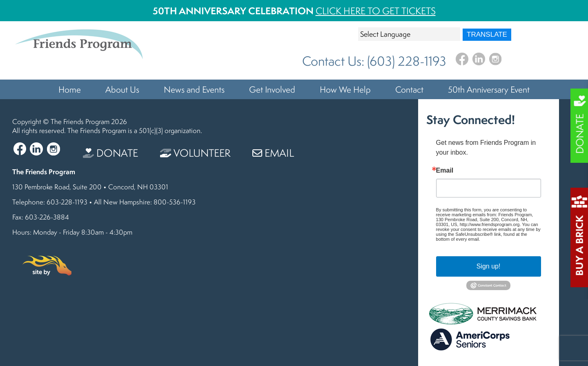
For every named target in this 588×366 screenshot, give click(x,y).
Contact (409, 89)
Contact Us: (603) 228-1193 (374, 61)
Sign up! (489, 266)
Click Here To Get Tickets (376, 11)
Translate (487, 34)
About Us (122, 89)
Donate (110, 153)
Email (273, 153)
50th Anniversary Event (489, 89)
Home (70, 89)
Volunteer (195, 153)
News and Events (194, 89)
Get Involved (272, 89)
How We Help (345, 89)
